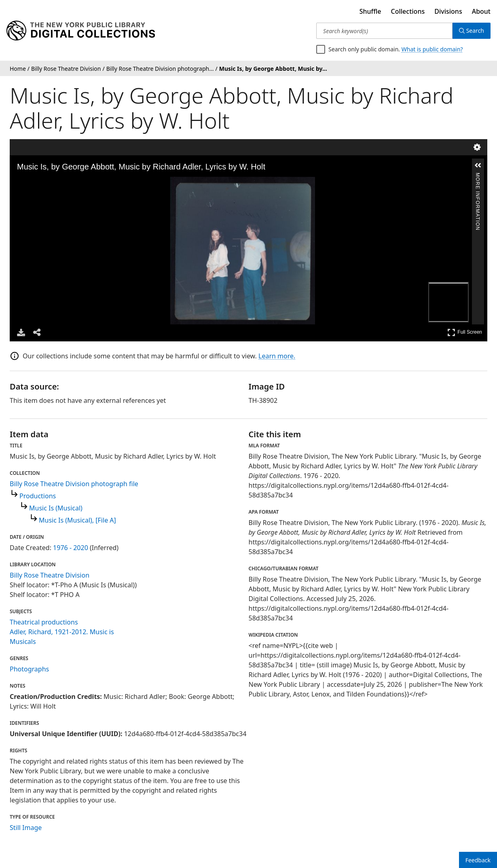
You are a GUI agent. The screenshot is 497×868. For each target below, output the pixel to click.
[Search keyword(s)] (384, 31)
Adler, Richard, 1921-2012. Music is (62, 632)
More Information (478, 176)
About (481, 11)
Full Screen (465, 332)
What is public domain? (432, 49)
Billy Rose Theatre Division (50, 575)
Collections (408, 11)
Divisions (448, 11)
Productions (38, 496)
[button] (478, 165)
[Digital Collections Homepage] (81, 31)
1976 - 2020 (71, 548)
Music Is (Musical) (56, 508)
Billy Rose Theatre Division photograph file (74, 484)
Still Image (26, 828)
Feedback (478, 860)
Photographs (29, 669)
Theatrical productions (44, 622)
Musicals (23, 641)
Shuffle (370, 11)
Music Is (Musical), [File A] (77, 520)
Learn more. (277, 356)
